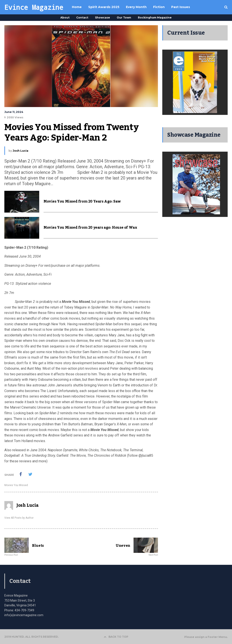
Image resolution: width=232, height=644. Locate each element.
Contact (82, 18)
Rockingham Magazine (155, 18)
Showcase (102, 18)
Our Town (124, 18)
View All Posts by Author (19, 518)
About (65, 18)
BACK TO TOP (116, 637)
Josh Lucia (20, 151)
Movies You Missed (16, 485)
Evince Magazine (34, 7)
